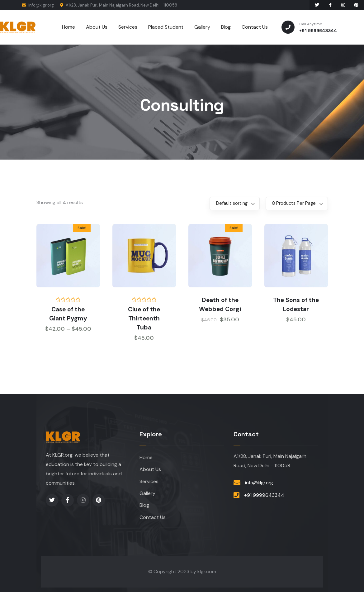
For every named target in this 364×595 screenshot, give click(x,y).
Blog (144, 508)
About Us (150, 470)
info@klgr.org (38, 5)
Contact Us (153, 520)
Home (146, 458)
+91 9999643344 (264, 495)
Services (149, 483)
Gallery (147, 495)
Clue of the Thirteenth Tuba (144, 318)
